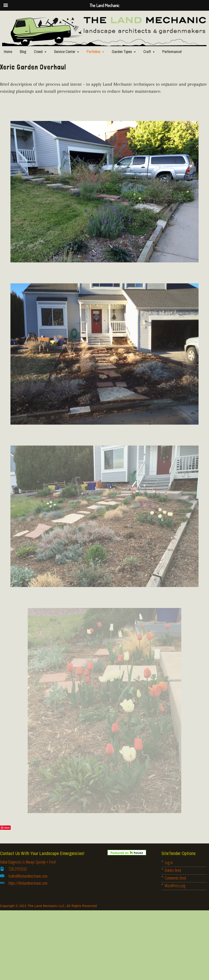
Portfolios (94, 52)
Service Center (65, 52)
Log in (169, 863)
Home (8, 52)
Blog (23, 52)
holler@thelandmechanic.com (28, 876)
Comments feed (175, 878)
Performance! (172, 52)
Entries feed (173, 870)
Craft (147, 52)
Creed (38, 52)
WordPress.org (175, 886)
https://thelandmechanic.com (28, 883)
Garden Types (122, 52)
